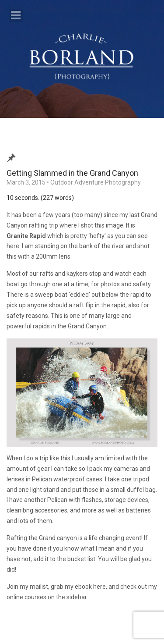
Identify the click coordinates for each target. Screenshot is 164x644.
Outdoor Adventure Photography (96, 182)
